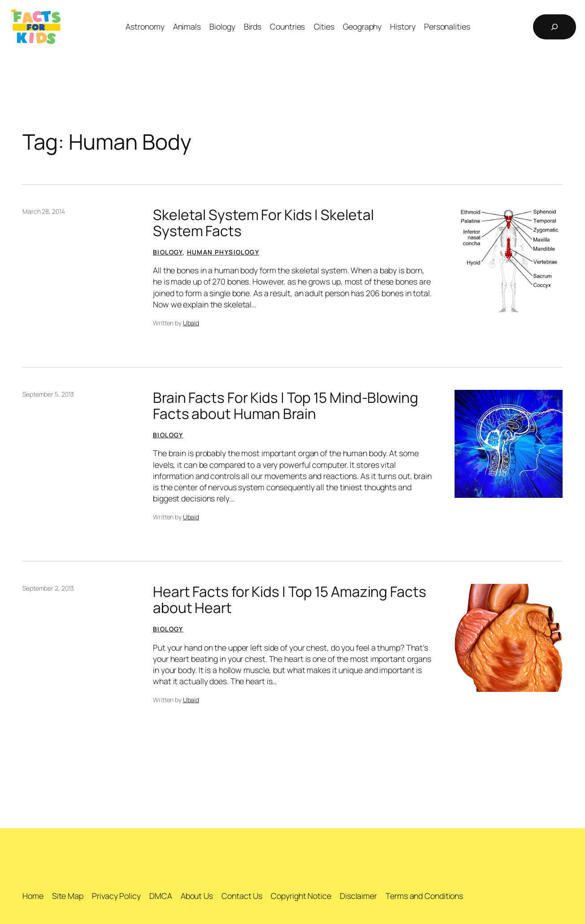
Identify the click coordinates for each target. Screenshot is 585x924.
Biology (168, 252)
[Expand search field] (555, 27)
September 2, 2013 (48, 588)
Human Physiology (223, 252)
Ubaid (191, 323)
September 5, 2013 (48, 394)
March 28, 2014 (44, 211)
